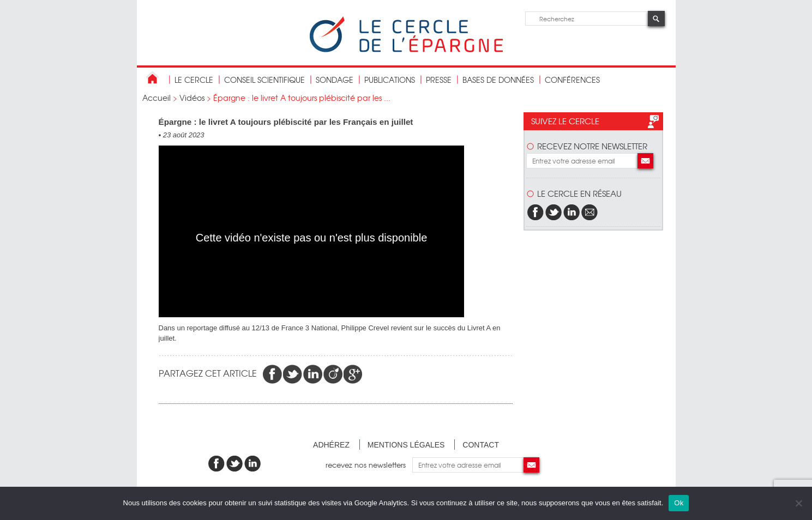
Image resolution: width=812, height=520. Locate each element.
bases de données (498, 80)
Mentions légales (406, 445)
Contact (481, 445)
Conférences (572, 80)
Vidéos (192, 98)
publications (390, 80)
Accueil (157, 98)
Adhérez (331, 445)
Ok (679, 503)
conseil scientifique (264, 80)
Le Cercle (194, 80)
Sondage (335, 80)
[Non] (798, 503)
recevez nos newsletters (369, 465)
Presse (439, 80)
